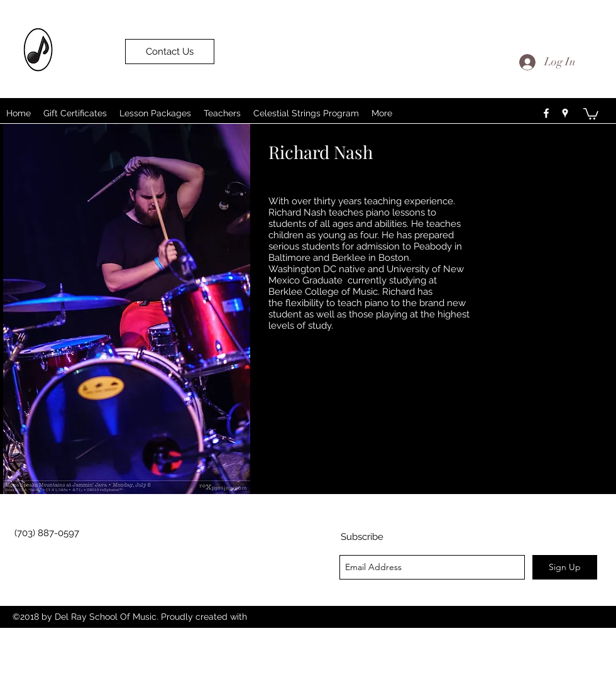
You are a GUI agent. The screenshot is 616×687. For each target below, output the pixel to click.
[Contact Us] (170, 52)
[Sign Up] (565, 567)
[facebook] (546, 113)
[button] (591, 113)
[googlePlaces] (565, 113)
